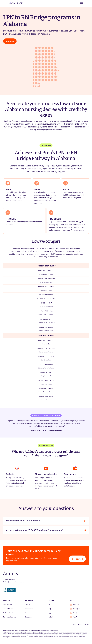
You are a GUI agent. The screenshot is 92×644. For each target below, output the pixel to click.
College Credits (8, 613)
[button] (81, 3)
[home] (16, 3)
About (27, 605)
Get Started (77, 559)
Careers (28, 613)
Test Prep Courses (9, 617)
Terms (74, 624)
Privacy (80, 624)
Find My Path (8, 605)
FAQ (49, 605)
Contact (50, 617)
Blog (49, 609)
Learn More (10, 41)
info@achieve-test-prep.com (15, 582)
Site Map (87, 624)
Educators (29, 617)
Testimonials (30, 609)
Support (50, 613)
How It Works (8, 609)
